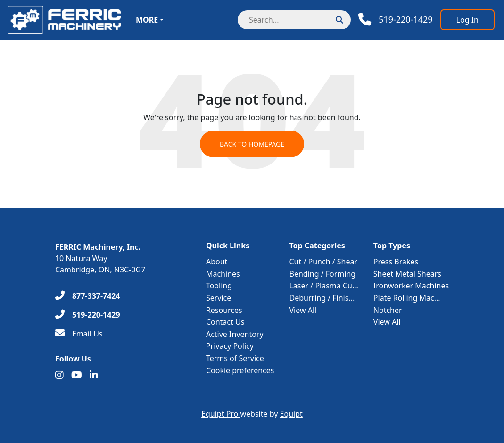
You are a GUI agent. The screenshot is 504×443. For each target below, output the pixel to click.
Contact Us (225, 322)
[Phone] (396, 20)
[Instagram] (59, 375)
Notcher (388, 310)
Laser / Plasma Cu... (323, 286)
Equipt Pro (221, 414)
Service (219, 298)
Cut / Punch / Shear (323, 262)
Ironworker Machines (411, 286)
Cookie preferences (240, 370)
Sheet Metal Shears (407, 274)
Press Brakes (396, 262)
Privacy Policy (230, 346)
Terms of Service (235, 358)
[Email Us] (79, 334)
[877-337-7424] (88, 296)
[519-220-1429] (88, 315)
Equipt (291, 414)
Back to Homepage (252, 144)
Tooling (219, 286)
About (217, 262)
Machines (223, 274)
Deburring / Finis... (322, 298)
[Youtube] (77, 375)
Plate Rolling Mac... (407, 298)
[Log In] (467, 20)
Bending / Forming (322, 274)
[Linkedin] (94, 375)
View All (303, 310)
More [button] (147, 20)
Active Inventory (235, 334)
